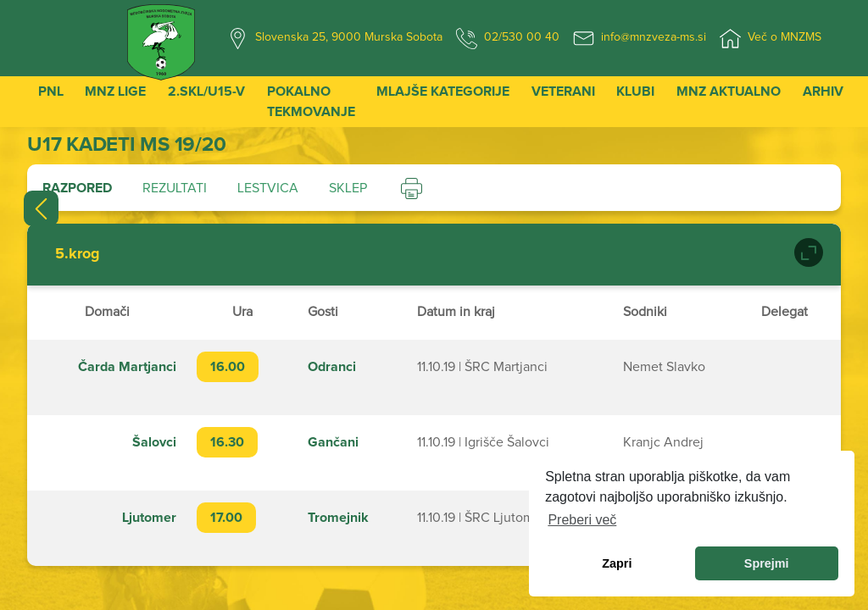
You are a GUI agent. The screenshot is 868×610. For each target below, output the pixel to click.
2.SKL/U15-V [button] (206, 91)
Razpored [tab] (77, 188)
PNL (51, 91)
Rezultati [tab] (175, 188)
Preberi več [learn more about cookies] (582, 520)
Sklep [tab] (348, 188)
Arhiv (823, 91)
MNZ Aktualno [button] (729, 91)
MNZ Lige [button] (115, 91)
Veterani (563, 91)
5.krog (78, 254)
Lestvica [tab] (268, 188)
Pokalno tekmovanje (311, 102)
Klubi (635, 91)
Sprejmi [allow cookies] (767, 563)
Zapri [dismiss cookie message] (617, 563)
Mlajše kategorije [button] (443, 91)
